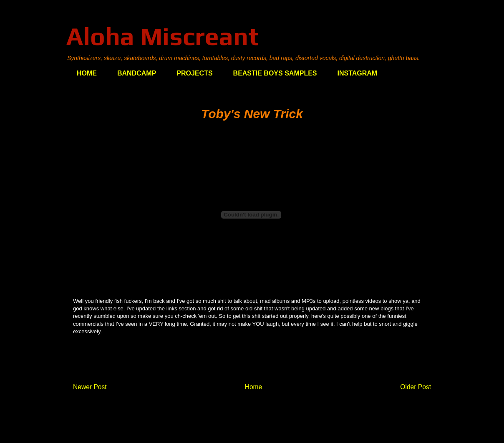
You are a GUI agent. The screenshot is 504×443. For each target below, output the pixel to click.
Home (254, 387)
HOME (87, 73)
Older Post (416, 387)
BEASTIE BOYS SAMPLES (275, 73)
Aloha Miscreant (163, 36)
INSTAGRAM (358, 73)
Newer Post (90, 387)
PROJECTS (194, 73)
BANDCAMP (137, 73)
